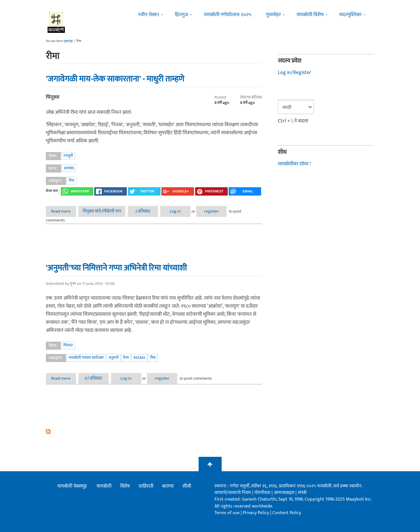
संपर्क (302, 493)
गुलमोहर (273, 15)
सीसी (187, 486)
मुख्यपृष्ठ (68, 41)
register (211, 211)
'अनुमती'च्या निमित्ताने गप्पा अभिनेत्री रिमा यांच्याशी (116, 268)
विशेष (125, 486)
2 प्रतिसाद (143, 211)
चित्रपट (68, 345)
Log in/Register (295, 73)
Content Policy (287, 513)
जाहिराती (146, 486)
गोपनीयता (263, 493)
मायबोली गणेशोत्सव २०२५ (228, 15)
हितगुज (181, 15)
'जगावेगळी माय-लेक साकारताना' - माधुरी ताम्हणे (115, 79)
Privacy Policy (257, 513)
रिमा (126, 358)
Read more (64, 211)
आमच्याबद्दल (285, 493)
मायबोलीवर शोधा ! (294, 164)
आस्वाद (69, 168)
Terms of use (227, 513)
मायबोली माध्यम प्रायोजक (86, 358)
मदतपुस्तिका (350, 15)
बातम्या (168, 486)
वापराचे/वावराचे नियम (233, 493)
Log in (175, 211)
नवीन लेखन (148, 15)
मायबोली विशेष (310, 15)
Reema (139, 358)
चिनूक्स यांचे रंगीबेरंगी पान (102, 211)
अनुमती (113, 358)
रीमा (71, 180)
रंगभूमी (68, 156)
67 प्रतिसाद (93, 378)
